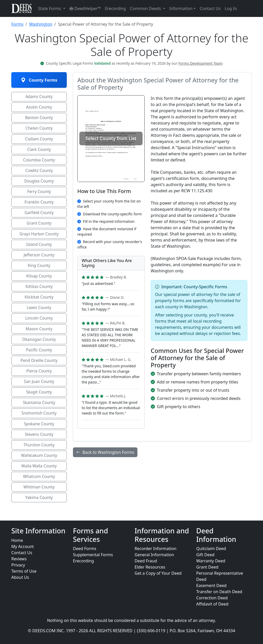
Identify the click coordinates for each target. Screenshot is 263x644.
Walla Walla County (39, 474)
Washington (41, 24)
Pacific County (39, 355)
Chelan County (39, 129)
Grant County (39, 226)
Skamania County (39, 409)
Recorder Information (156, 549)
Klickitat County (39, 302)
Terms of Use (24, 571)
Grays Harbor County (39, 237)
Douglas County (39, 183)
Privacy (18, 565)
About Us (20, 577)
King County (39, 269)
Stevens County (39, 442)
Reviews (19, 559)
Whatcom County (39, 485)
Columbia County (39, 161)
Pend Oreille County (39, 366)
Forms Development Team (200, 63)
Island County (39, 248)
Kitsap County (39, 280)
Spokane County (39, 431)
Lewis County (39, 312)
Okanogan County (39, 345)
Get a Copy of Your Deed (158, 573)
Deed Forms (85, 549)
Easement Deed (211, 585)
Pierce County (39, 377)
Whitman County (39, 496)
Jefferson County (39, 258)
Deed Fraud (146, 561)
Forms (17, 24)
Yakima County (39, 506)
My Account (23, 546)
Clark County (39, 151)
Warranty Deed (211, 561)
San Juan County (39, 388)
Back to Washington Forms (105, 452)
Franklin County (39, 205)
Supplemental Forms (93, 555)
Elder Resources (150, 567)
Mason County (39, 334)
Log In (231, 8)
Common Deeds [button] (146, 8)
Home (17, 540)
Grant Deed (207, 567)
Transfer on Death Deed (219, 592)
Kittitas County (39, 291)
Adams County (39, 97)
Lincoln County (39, 323)
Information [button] (181, 8)
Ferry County (39, 194)
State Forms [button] (50, 8)
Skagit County (39, 399)
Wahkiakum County (39, 463)
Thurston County (39, 453)
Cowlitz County (39, 172)
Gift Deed (205, 555)
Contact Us (210, 8)
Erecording (116, 8)
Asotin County (39, 108)
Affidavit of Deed (212, 604)
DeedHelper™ (85, 8)
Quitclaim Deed (211, 549)
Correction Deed (212, 598)
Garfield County (39, 215)
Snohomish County (39, 420)
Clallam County (39, 140)
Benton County (39, 118)
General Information (154, 555)
